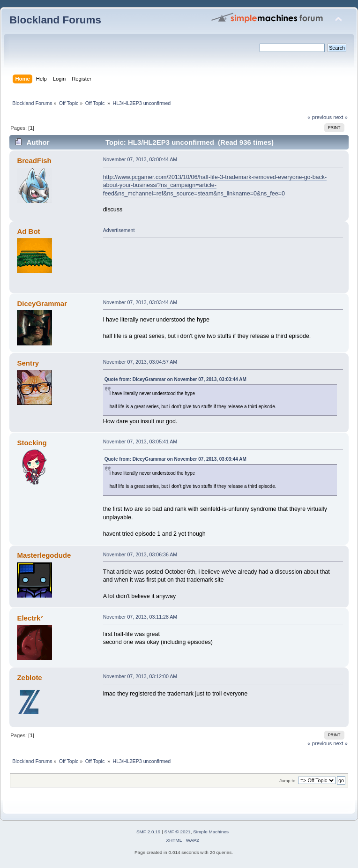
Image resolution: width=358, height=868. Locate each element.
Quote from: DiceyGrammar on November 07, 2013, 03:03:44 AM (175, 379)
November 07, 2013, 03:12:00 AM (140, 676)
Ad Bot (28, 231)
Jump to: (288, 781)
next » (340, 117)
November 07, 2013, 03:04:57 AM (140, 362)
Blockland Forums (55, 20)
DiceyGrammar (42, 303)
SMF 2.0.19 (149, 832)
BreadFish (34, 161)
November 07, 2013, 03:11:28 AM (140, 617)
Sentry (28, 363)
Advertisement (119, 230)
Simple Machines (211, 832)
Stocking (32, 443)
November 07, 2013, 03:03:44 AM (140, 302)
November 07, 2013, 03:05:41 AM (140, 441)
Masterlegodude (44, 555)
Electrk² (30, 618)
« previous (320, 117)
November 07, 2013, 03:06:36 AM (140, 554)
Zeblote (29, 677)
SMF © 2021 (178, 832)
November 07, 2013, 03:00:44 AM (140, 159)
